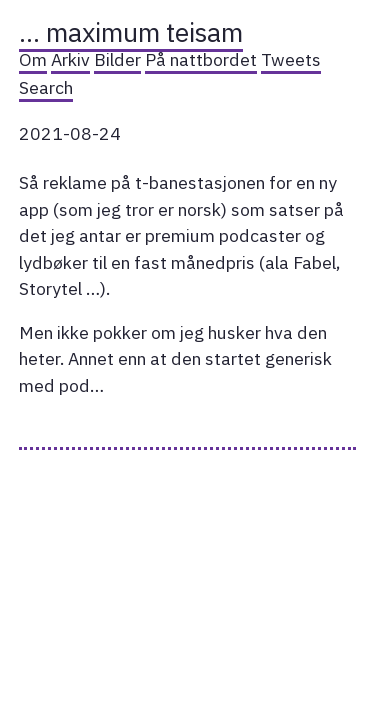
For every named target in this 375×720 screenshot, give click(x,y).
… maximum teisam (131, 32)
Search (46, 87)
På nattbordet (201, 59)
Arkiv (70, 59)
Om (33, 59)
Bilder (117, 59)
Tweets (291, 59)
